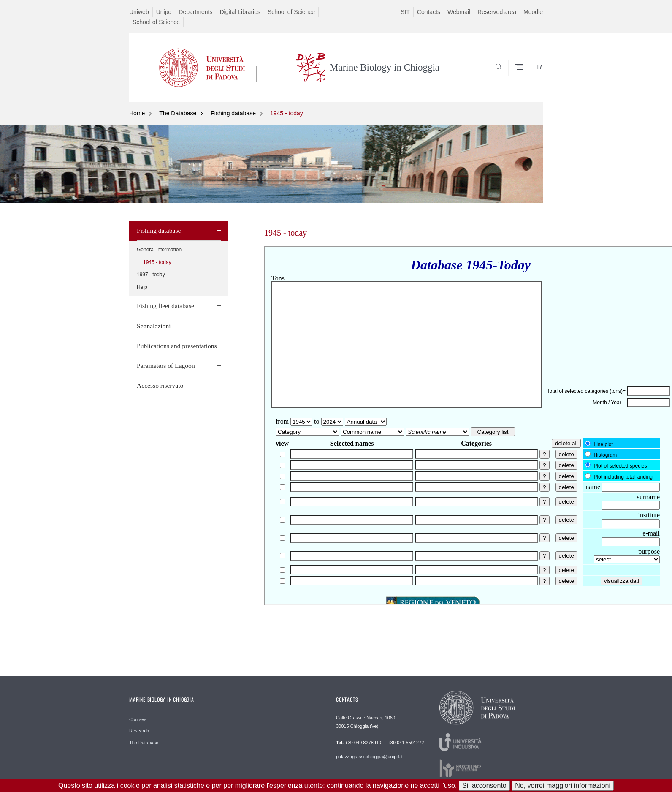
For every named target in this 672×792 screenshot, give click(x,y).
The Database (178, 113)
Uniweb (139, 12)
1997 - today (151, 275)
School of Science (291, 12)
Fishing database (233, 113)
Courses (138, 719)
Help (142, 287)
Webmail (459, 12)
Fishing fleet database (165, 306)
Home (137, 113)
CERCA (530, 82)
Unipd (164, 12)
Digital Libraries (240, 12)
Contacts (429, 12)
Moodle (533, 12)
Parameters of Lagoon (166, 366)
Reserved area (497, 12)
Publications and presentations (177, 346)
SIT (405, 12)
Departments (195, 12)
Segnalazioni (154, 326)
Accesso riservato (160, 385)
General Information (159, 250)
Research (139, 731)
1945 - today (287, 113)
